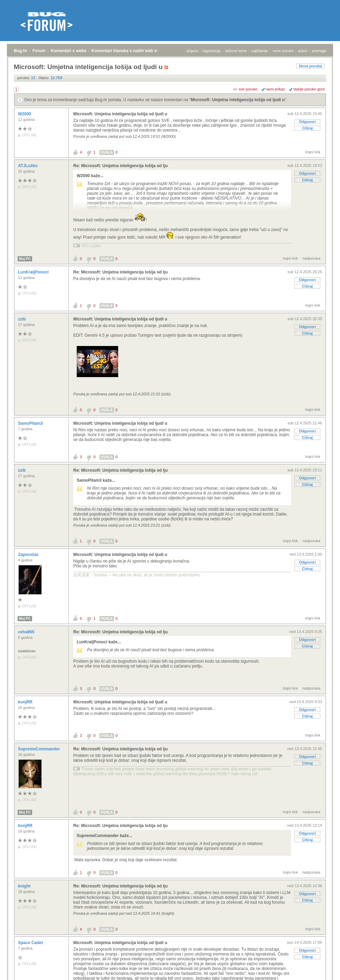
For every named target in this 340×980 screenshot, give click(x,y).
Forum (39, 51)
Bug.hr (21, 51)
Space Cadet (31, 943)
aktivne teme (236, 51)
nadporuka (311, 258)
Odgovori (307, 122)
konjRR (26, 702)
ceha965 (27, 632)
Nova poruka (310, 66)
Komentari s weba (69, 51)
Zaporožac (29, 555)
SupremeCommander (40, 749)
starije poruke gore (309, 89)
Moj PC (25, 259)
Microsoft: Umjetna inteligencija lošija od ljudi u (238, 100)
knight (25, 886)
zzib (22, 319)
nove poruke (283, 51)
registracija (212, 51)
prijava (192, 51)
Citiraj (307, 128)
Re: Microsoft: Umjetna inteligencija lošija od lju (120, 166)
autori (303, 51)
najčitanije (260, 51)
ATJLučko (28, 166)
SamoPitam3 (31, 423)
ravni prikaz (275, 89)
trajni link (313, 152)
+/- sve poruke (245, 89)
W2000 (25, 114)
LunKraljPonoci (34, 272)
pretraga (319, 51)
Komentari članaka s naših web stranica (131, 51)
